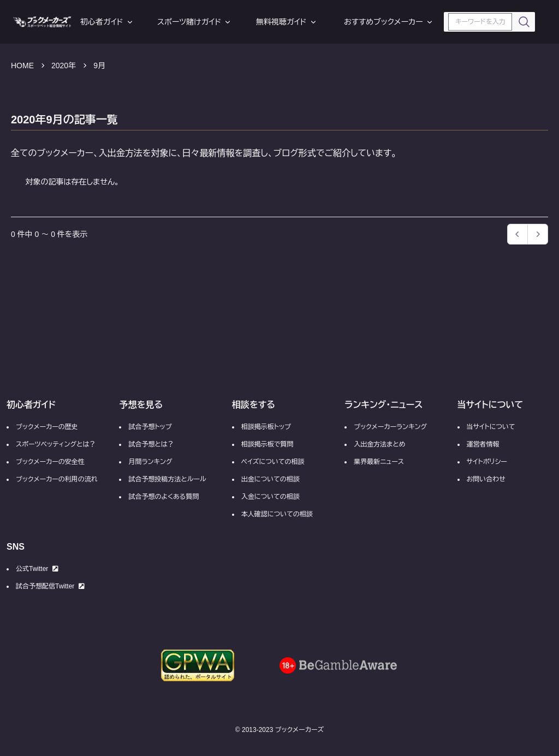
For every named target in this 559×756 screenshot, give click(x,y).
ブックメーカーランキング (390, 427)
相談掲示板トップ (266, 427)
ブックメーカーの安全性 (50, 462)
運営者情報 (483, 444)
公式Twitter (37, 569)
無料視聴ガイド (287, 22)
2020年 (64, 66)
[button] (538, 234)
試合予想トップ (150, 427)
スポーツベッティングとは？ (56, 444)
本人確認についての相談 (277, 514)
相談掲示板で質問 (267, 444)
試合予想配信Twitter (50, 586)
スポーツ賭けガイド (195, 22)
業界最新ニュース (379, 462)
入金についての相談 (270, 497)
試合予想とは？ (151, 444)
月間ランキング (150, 462)
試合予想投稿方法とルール (167, 479)
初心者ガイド (107, 22)
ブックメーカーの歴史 (47, 427)
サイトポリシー (487, 462)
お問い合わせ (486, 479)
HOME (22, 66)
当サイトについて (491, 427)
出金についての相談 (270, 479)
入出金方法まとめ (379, 444)
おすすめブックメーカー (389, 22)
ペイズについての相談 (273, 462)
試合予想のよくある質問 (163, 497)
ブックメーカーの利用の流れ (57, 479)
